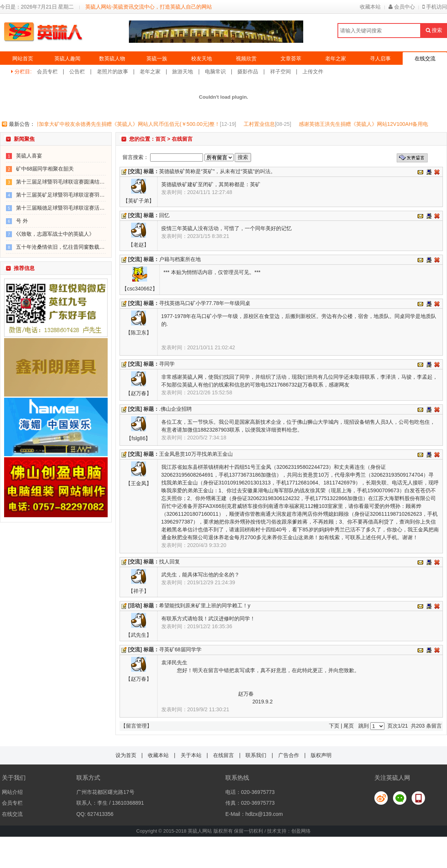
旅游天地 (183, 71)
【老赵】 (139, 245)
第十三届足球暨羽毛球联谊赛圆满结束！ (63, 182)
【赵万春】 (139, 393)
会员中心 (402, 7)
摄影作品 (248, 71)
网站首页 (23, 58)
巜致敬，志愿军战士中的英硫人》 (55, 234)
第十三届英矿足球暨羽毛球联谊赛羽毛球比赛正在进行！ (81, 195)
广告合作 (289, 755)
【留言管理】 (136, 726)
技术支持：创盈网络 (289, 831)
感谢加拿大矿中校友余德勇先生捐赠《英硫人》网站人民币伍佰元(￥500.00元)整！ (126, 124)
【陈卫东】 (139, 333)
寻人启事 (380, 58)
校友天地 (202, 58)
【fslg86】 (138, 438)
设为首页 (126, 755)
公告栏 (77, 71)
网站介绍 (12, 792)
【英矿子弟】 (139, 201)
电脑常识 (215, 71)
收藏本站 (370, 7)
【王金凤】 (139, 483)
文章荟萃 (291, 58)
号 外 (22, 221)
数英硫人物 (112, 58)
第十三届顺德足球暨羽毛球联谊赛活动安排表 (68, 208)
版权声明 (321, 755)
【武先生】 (139, 635)
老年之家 (336, 58)
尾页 (349, 726)
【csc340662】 (140, 289)
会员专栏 (47, 71)
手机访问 (435, 7)
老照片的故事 (112, 71)
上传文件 (313, 71)
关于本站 (191, 755)
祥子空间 (280, 71)
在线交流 (425, 58)
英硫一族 (157, 58)
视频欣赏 (246, 58)
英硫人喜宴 (29, 156)
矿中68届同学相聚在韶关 (45, 169)
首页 (161, 139)
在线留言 (223, 755)
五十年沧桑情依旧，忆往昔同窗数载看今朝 (66, 247)
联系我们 (256, 755)
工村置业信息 (261, 124)
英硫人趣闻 (67, 58)
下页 (334, 726)
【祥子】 (139, 591)
